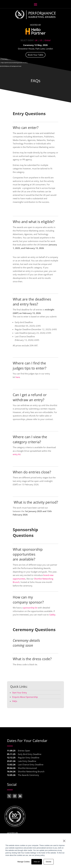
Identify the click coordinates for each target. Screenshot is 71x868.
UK (36, 40)
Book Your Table (35, 55)
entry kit (17, 454)
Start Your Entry (20, 693)
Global (47, 40)
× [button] (64, 841)
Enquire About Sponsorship (25, 697)
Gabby (52, 615)
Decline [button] (49, 862)
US (41, 40)
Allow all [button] (37, 862)
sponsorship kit (30, 608)
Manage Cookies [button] (23, 862)
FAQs (35, 81)
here (17, 377)
